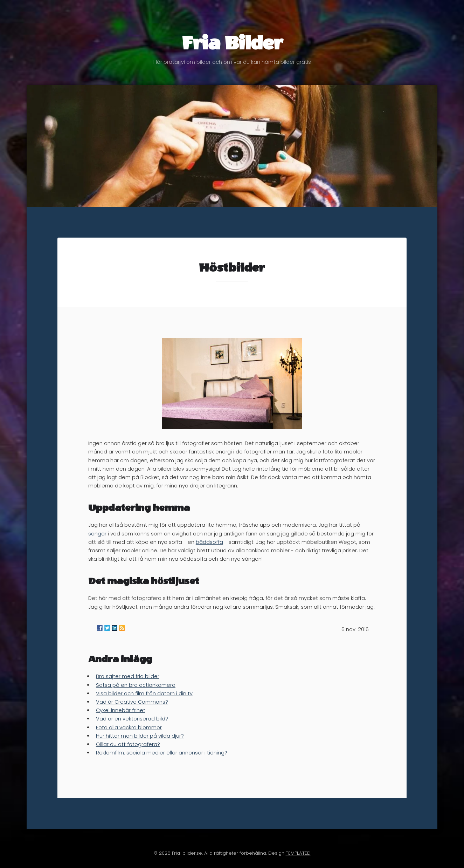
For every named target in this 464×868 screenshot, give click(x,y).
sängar (97, 534)
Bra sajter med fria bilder (128, 676)
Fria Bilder (232, 49)
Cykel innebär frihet (121, 710)
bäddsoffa (209, 542)
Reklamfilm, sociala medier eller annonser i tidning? (162, 753)
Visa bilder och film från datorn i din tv (144, 693)
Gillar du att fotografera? (128, 744)
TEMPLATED (298, 853)
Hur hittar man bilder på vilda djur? (140, 736)
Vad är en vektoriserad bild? (132, 719)
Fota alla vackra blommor (129, 727)
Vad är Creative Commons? (132, 702)
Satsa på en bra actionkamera (136, 685)
